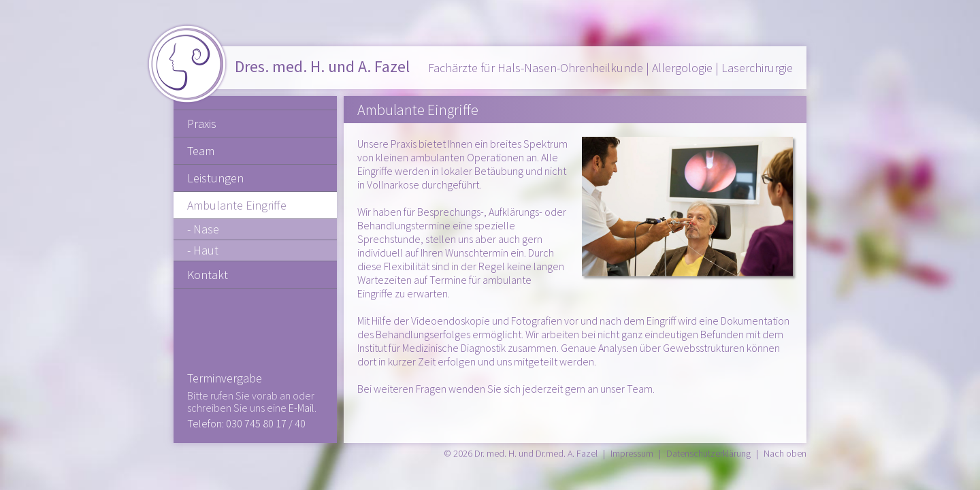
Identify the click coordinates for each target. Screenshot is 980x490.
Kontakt (208, 275)
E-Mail (301, 408)
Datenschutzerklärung (708, 453)
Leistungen (215, 178)
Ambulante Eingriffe (237, 205)
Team (201, 151)
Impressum (632, 453)
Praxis (202, 124)
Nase (206, 229)
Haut (206, 250)
